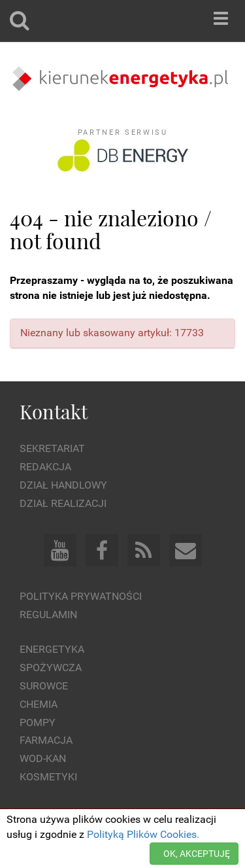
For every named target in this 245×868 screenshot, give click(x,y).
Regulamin (48, 615)
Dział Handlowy (63, 485)
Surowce (44, 686)
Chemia (39, 704)
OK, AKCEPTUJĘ (197, 854)
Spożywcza (51, 668)
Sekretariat (52, 448)
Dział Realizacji (63, 503)
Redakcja (45, 467)
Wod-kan (43, 758)
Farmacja (46, 740)
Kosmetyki (48, 777)
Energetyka (52, 649)
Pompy (38, 722)
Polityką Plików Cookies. (143, 834)
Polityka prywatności (81, 596)
